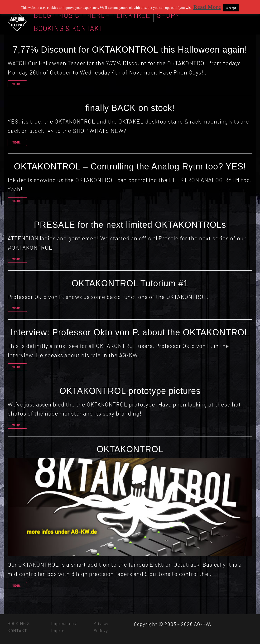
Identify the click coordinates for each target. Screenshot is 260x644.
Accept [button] (231, 8)
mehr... (17, 84)
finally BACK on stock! (130, 108)
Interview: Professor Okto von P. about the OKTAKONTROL (130, 332)
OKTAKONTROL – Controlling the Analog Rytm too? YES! (130, 166)
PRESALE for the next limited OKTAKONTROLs (130, 225)
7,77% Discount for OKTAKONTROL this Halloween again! (130, 50)
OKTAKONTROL (130, 449)
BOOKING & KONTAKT (19, 627)
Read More (207, 7)
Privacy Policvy (101, 627)
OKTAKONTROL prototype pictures (130, 391)
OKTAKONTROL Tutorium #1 (130, 283)
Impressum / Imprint (64, 627)
